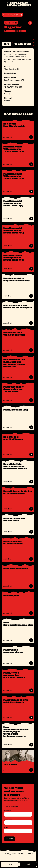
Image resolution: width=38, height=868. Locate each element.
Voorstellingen (23, 44)
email (6, 827)
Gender (7, 94)
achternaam (8, 819)
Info (7, 44)
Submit (10, 839)
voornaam (8, 811)
